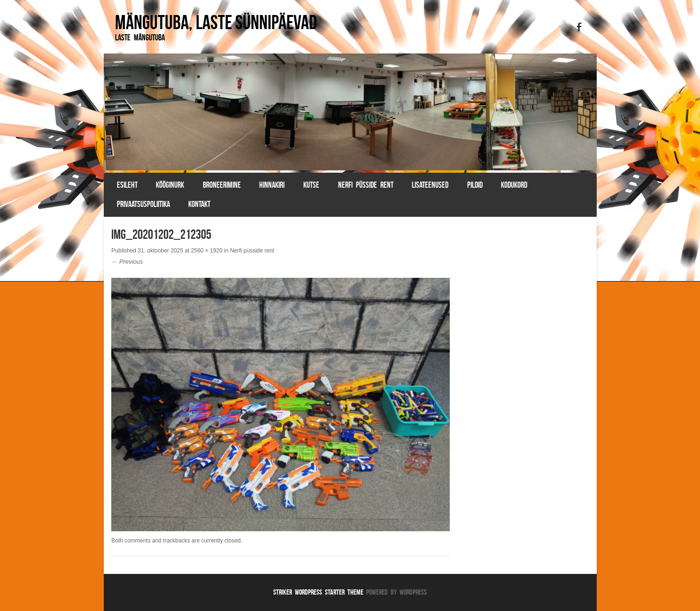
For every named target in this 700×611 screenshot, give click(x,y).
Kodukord (514, 185)
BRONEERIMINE (222, 185)
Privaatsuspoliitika (143, 204)
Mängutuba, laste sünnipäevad (216, 22)
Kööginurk (170, 185)
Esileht (127, 185)
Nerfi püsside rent (366, 185)
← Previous (127, 262)
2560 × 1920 (207, 251)
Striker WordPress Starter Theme (318, 592)
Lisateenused (430, 185)
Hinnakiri (272, 185)
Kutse (311, 185)
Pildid (475, 185)
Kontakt (199, 204)
